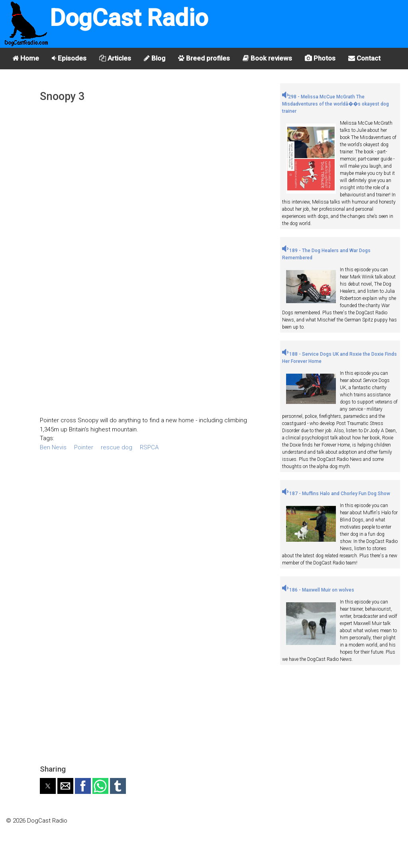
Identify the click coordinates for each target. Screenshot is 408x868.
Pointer (84, 447)
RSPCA (149, 447)
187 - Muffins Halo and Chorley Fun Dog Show (336, 494)
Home (26, 58)
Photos (320, 58)
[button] (48, 786)
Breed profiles (204, 58)
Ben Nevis (53, 447)
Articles (115, 58)
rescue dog (117, 447)
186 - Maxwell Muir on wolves (318, 590)
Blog (155, 58)
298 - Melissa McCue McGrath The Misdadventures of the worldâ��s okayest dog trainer (335, 104)
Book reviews (267, 58)
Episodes (69, 58)
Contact (364, 58)
